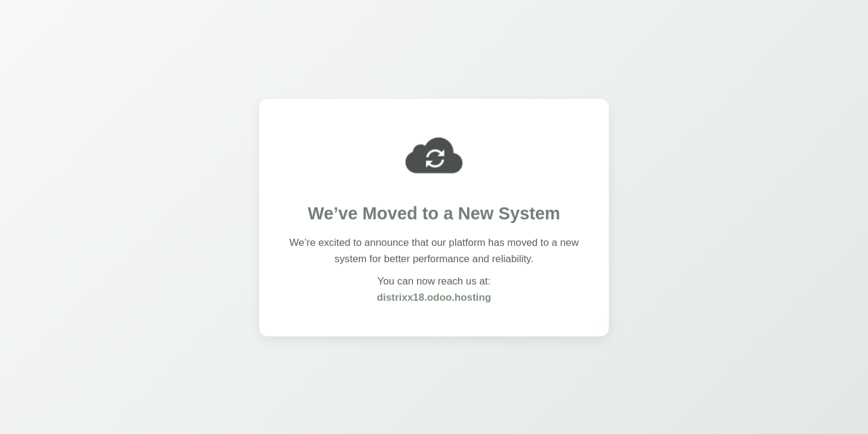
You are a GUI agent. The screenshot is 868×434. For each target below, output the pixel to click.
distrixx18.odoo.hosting (434, 298)
